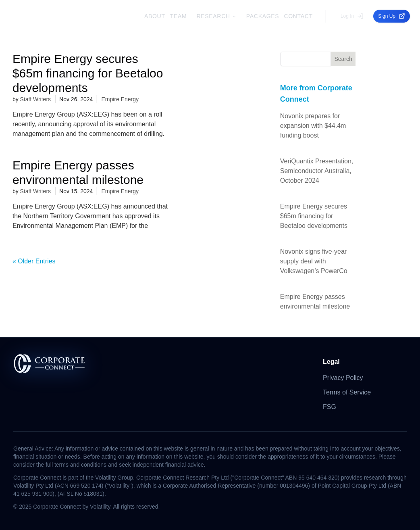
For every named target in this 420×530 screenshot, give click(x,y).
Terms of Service (347, 392)
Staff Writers (36, 99)
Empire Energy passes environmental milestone (315, 302)
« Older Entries (34, 261)
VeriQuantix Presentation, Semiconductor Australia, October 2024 (317, 171)
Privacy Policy (343, 378)
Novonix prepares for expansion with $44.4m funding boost (313, 126)
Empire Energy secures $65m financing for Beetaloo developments (314, 216)
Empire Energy (120, 99)
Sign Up (392, 16)
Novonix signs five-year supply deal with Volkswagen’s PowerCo (314, 261)
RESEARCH (216, 16)
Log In (352, 16)
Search (343, 59)
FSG (330, 407)
